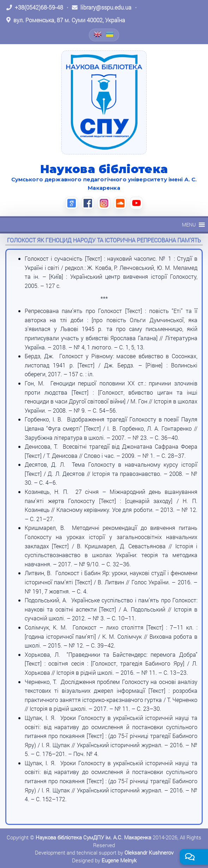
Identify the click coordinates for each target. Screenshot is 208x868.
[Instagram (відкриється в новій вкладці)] (104, 203)
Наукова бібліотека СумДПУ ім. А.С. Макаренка (93, 837)
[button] (189, 225)
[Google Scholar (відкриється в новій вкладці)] (72, 203)
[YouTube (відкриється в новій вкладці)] (136, 203)
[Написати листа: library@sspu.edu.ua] (102, 7)
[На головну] (104, 102)
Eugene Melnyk (119, 860)
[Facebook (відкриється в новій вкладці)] (88, 203)
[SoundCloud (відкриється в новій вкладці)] (120, 203)
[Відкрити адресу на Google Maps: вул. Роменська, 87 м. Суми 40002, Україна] (66, 20)
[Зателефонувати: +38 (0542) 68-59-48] (35, 7)
